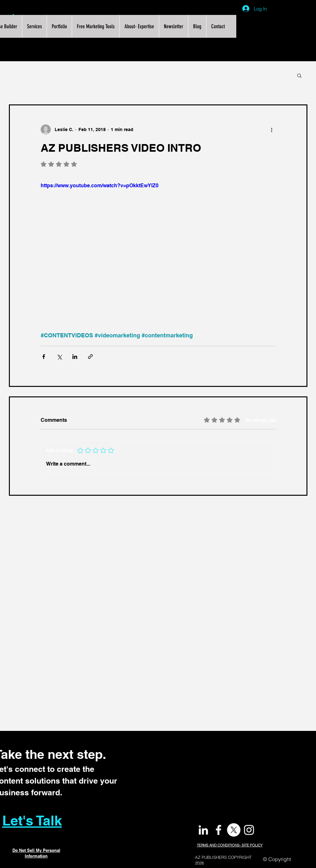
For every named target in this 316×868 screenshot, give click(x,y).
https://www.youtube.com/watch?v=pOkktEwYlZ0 (100, 186)
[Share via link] (90, 357)
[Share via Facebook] (44, 357)
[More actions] (272, 129)
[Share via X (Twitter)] (59, 357)
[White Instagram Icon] (249, 830)
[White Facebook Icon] (219, 830)
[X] (234, 830)
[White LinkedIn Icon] (203, 830)
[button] (299, 75)
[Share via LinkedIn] (75, 357)
